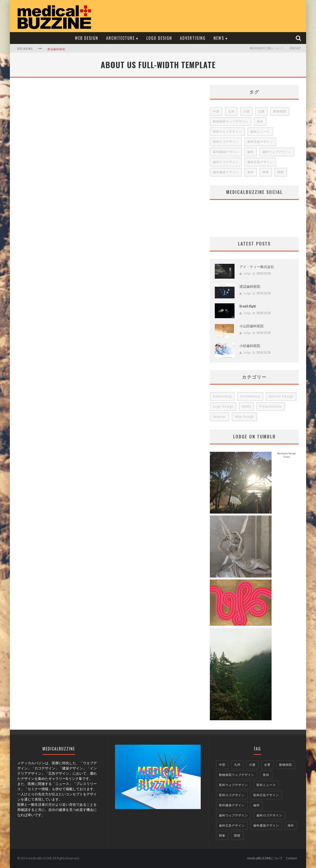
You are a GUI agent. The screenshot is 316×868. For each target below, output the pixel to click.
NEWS (219, 38)
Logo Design (159, 38)
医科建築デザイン (226, 152)
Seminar (220, 417)
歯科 (251, 152)
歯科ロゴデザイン (226, 162)
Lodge (247, 273)
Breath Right (248, 306)
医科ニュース (260, 132)
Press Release (271, 406)
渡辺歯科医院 (56, 49)
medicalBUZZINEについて (267, 48)
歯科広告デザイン (260, 162)
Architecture (120, 38)
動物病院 (280, 111)
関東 (266, 172)
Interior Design (281, 396)
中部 (216, 111)
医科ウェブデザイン (227, 132)
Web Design (87, 38)
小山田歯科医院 (252, 326)
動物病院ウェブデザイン (231, 121)
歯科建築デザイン (226, 172)
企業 (261, 111)
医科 (260, 121)
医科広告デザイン (260, 142)
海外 (251, 172)
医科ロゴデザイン (226, 142)
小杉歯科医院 (250, 345)
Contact (295, 48)
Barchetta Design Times (287, 455)
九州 (231, 111)
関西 (281, 172)
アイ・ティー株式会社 (257, 266)
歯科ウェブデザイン (277, 152)
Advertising (193, 38)
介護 (246, 111)
